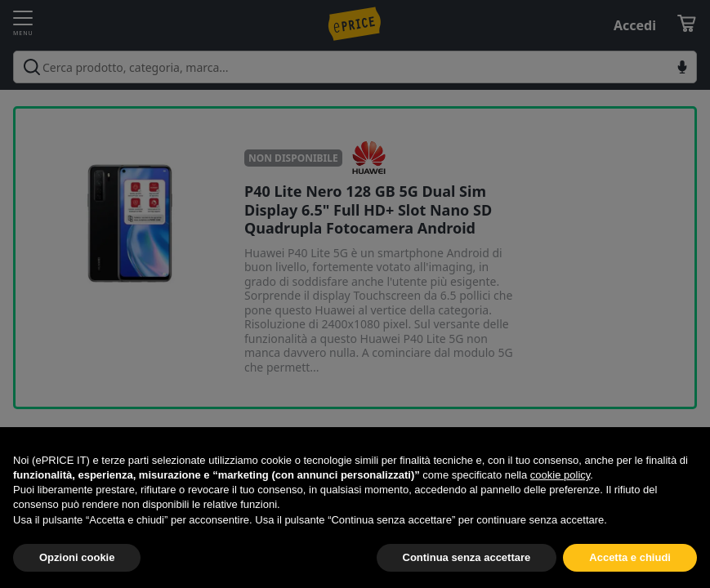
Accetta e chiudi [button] (630, 557)
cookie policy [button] (560, 475)
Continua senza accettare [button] (467, 557)
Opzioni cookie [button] (77, 557)
